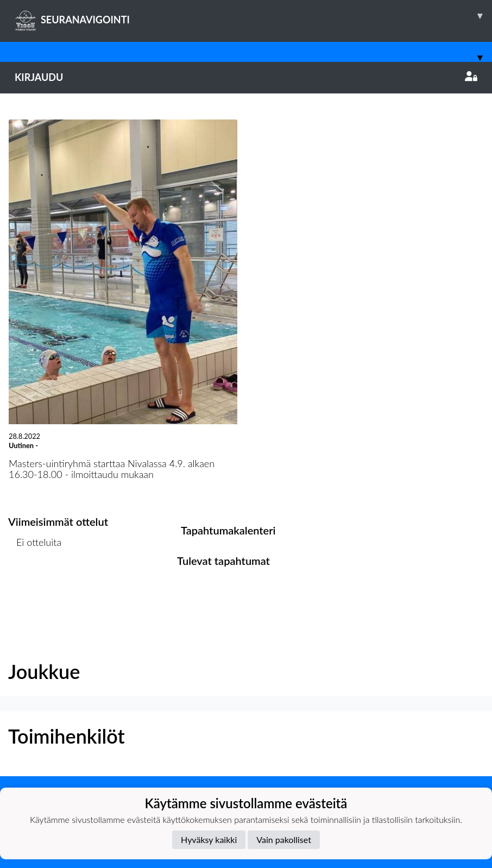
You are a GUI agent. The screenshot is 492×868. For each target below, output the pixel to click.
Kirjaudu (246, 77)
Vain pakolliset (284, 839)
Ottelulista (35, 584)
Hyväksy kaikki (209, 839)
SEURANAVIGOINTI (253, 16)
